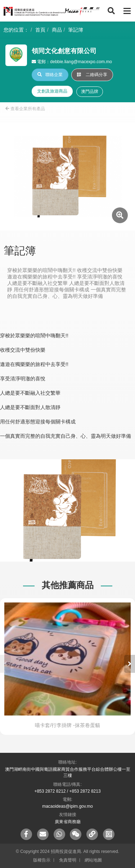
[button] (130, 664)
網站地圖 (93, 860)
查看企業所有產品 (25, 109)
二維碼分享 (92, 75)
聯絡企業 (50, 75)
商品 (57, 30)
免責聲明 (68, 860)
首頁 (40, 30)
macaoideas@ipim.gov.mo (67, 806)
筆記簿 (76, 30)
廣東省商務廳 (68, 822)
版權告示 (42, 860)
